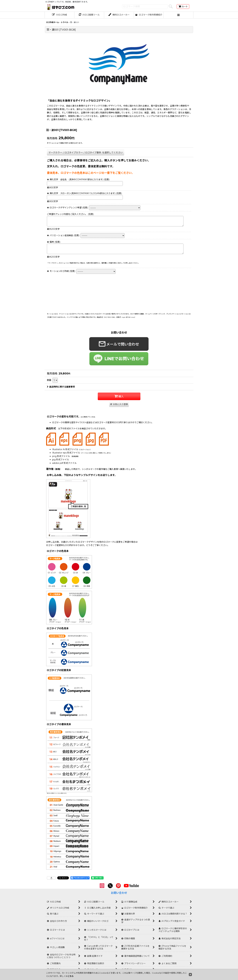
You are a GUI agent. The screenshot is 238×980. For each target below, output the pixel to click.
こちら (71, 976)
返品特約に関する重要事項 (61, 387)
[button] (178, 15)
